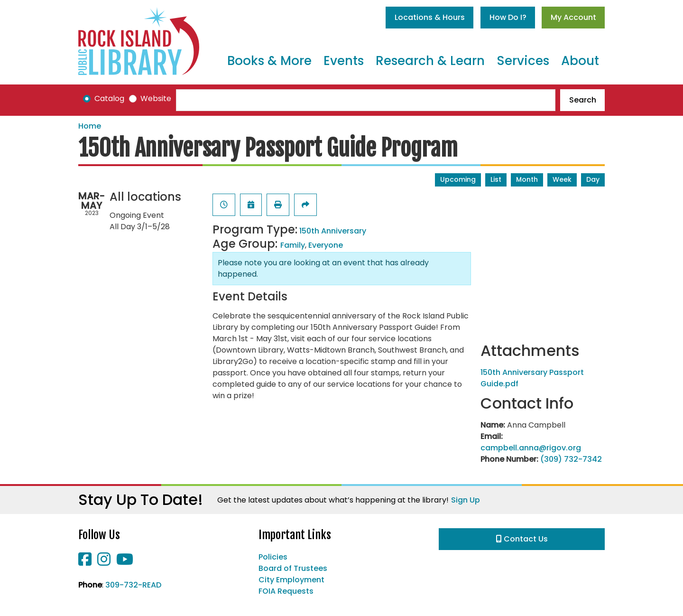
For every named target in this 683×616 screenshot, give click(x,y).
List (496, 179)
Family (293, 245)
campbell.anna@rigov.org (531, 448)
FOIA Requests (286, 591)
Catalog (109, 98)
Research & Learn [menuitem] (430, 61)
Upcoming (458, 179)
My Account (573, 17)
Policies (273, 557)
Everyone (326, 245)
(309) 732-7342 (571, 459)
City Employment (291, 580)
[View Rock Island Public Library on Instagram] (105, 562)
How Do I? (508, 17)
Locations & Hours (430, 17)
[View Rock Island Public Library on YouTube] (125, 562)
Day (593, 179)
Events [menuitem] (344, 61)
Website (156, 98)
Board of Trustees (293, 568)
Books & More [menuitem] (269, 61)
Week (562, 179)
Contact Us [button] (522, 539)
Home (90, 126)
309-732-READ (133, 585)
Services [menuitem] (523, 61)
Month (527, 179)
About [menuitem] (580, 61)
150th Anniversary (333, 231)
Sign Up (466, 500)
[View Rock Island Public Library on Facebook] (86, 562)
